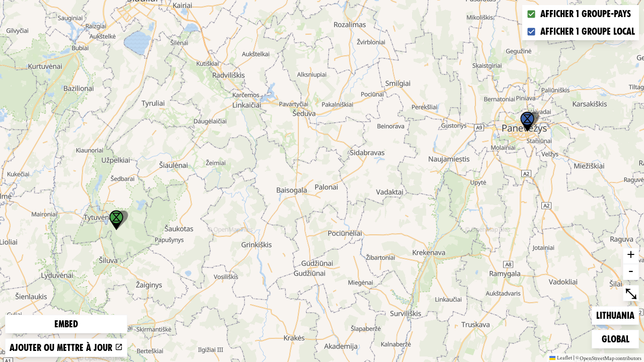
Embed (66, 324)
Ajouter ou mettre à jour (66, 348)
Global (618, 338)
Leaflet (561, 357)
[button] (527, 122)
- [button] (631, 272)
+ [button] (631, 256)
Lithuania (615, 314)
